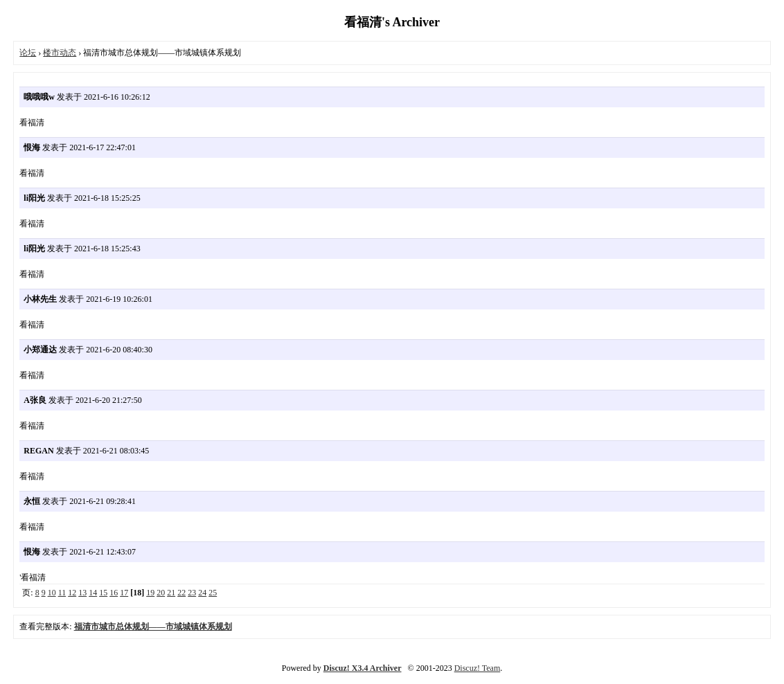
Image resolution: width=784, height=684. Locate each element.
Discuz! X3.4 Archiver (363, 668)
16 (114, 593)
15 (103, 593)
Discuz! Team (478, 668)
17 (124, 593)
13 (82, 593)
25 (213, 593)
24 (202, 593)
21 (171, 593)
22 (181, 593)
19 (150, 593)
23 (192, 593)
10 (52, 593)
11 (62, 593)
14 (93, 593)
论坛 (28, 53)
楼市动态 (60, 53)
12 (72, 593)
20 (161, 593)
